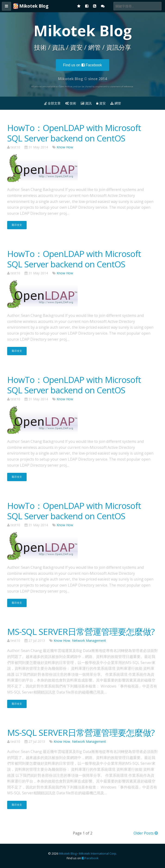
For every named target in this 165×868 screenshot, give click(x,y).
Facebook (83, 65)
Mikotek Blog (68, 853)
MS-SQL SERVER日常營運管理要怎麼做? (81, 631)
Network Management (89, 640)
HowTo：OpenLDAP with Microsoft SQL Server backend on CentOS (74, 133)
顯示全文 (17, 225)
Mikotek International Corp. (98, 853)
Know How (65, 147)
